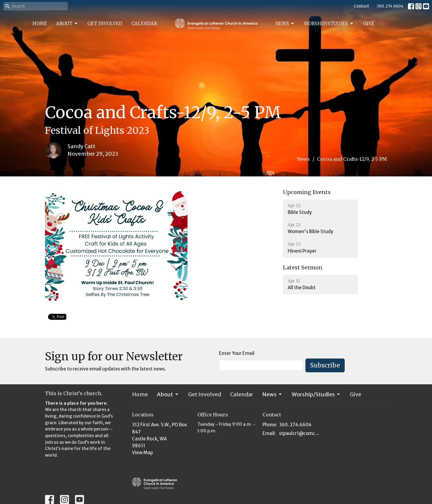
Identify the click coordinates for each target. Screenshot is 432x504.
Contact (361, 6)
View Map (142, 453)
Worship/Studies (329, 24)
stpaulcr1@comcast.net (300, 433)
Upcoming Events (307, 192)
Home (40, 24)
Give (369, 24)
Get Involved (105, 24)
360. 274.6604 (390, 6)
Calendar (144, 24)
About (67, 24)
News (285, 24)
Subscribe (325, 365)
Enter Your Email (237, 353)
